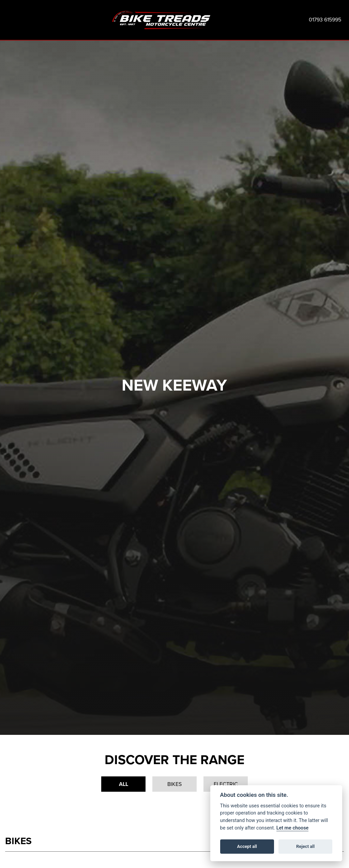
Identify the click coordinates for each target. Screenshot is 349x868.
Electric (226, 784)
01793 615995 (325, 20)
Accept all (247, 846)
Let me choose (293, 828)
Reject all (305, 846)
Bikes (174, 784)
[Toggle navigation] (10, 20)
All (124, 784)
